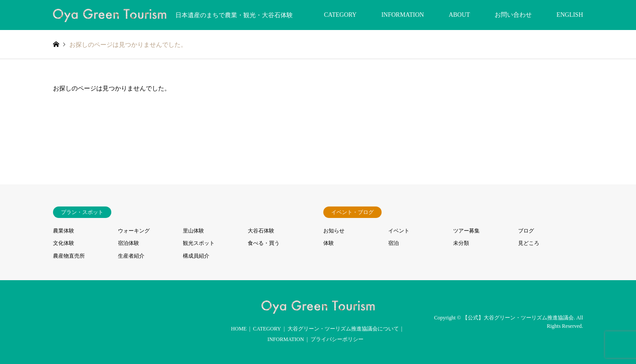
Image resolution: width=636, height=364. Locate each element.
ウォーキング (134, 231)
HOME (239, 329)
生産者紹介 (131, 256)
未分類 (461, 243)
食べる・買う (264, 243)
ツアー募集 (466, 231)
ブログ (526, 231)
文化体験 (64, 243)
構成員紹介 (196, 256)
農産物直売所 (69, 256)
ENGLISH (570, 15)
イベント (399, 231)
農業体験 (64, 231)
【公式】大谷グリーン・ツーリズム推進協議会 (518, 318)
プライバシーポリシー (337, 339)
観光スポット (199, 243)
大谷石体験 (261, 231)
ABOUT (459, 15)
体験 (329, 243)
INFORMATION (402, 15)
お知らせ (334, 231)
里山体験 (193, 231)
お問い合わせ (513, 15)
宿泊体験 (129, 243)
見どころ (529, 243)
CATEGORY (341, 15)
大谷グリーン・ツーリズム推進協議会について (343, 329)
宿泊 (394, 243)
